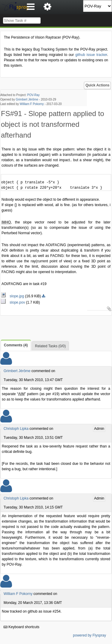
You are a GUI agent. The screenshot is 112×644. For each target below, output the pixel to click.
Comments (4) (16, 345)
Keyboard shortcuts (22, 627)
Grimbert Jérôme (27, 99)
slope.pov (13, 302)
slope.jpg (13, 296)
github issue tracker (91, 55)
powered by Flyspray (89, 635)
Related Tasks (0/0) (50, 346)
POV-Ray (33, 95)
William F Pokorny (32, 104)
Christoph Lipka (16, 429)
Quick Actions (97, 85)
